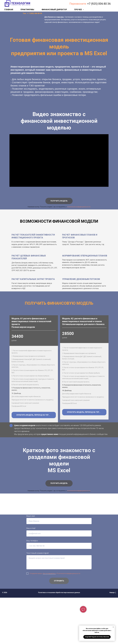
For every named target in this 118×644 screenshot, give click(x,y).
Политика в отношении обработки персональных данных (59, 639)
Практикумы (27, 10)
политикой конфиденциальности (79, 207)
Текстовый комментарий (37, 599)
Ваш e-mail (31, 575)
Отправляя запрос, (36, 620)
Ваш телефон (32, 587)
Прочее (78, 10)
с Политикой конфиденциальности (68, 620)
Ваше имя (31, 562)
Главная (9, 10)
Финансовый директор (54, 10)
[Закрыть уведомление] (113, 627)
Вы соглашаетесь (49, 620)
